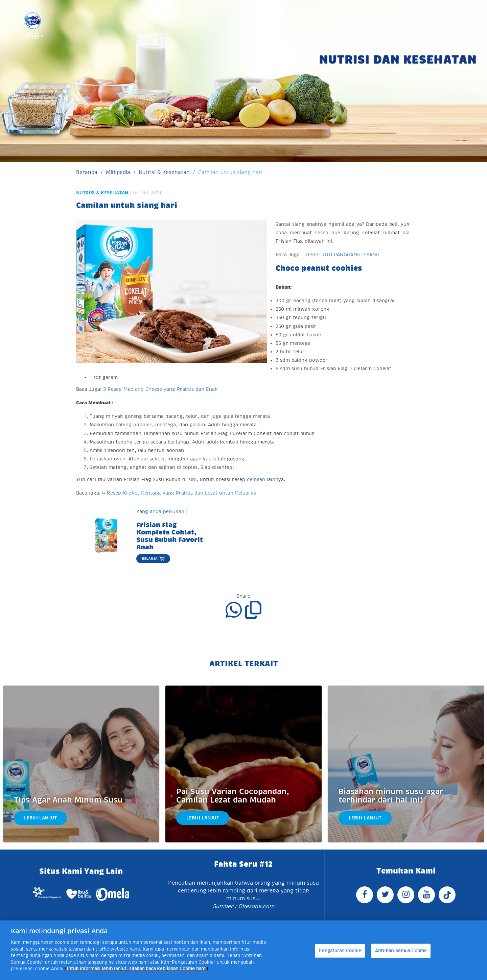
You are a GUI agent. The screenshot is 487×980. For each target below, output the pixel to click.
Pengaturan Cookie (340, 951)
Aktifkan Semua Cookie (401, 951)
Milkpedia (118, 172)
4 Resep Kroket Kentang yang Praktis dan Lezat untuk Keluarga (179, 493)
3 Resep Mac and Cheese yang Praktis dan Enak (160, 389)
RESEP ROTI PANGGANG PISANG (342, 255)
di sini (189, 479)
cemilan (256, 479)
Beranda (87, 172)
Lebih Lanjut (40, 818)
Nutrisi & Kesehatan (164, 172)
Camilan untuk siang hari (230, 172)
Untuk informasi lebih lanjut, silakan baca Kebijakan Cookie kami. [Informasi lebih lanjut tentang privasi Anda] (136, 969)
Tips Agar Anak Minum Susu (68, 800)
